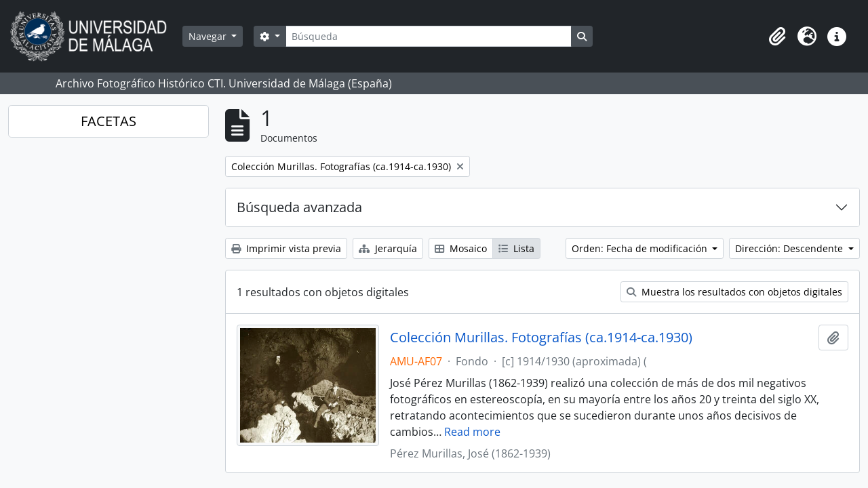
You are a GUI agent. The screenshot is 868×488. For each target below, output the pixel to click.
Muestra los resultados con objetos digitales (734, 292)
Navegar (209, 36)
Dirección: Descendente (790, 248)
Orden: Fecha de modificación (641, 248)
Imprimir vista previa (286, 248)
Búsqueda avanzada (299, 207)
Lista (516, 248)
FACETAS (108, 121)
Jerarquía (388, 248)
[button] (777, 37)
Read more (472, 432)
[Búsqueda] (429, 36)
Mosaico (461, 248)
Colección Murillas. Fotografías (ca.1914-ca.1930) (541, 338)
